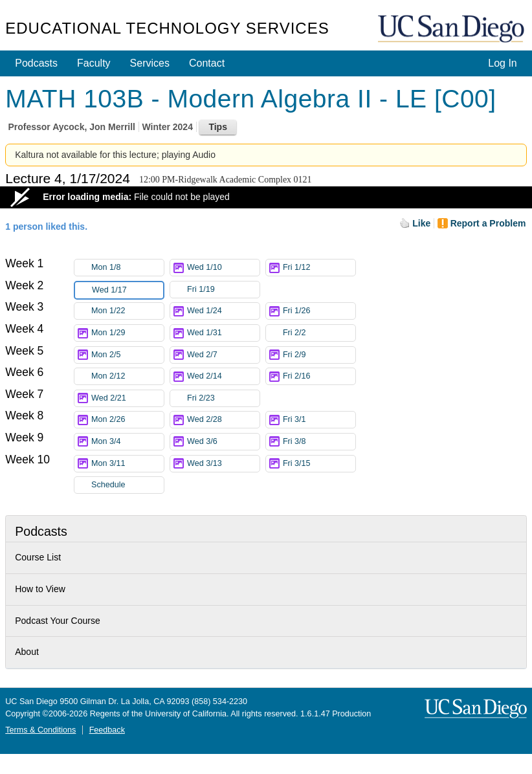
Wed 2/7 (223, 355)
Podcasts (36, 63)
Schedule (108, 485)
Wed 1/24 (223, 311)
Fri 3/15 (319, 464)
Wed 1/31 (223, 333)
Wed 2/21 (127, 398)
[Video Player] (266, 197)
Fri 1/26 (319, 311)
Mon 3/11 (127, 464)
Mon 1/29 (127, 333)
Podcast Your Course (58, 621)
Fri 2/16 (319, 376)
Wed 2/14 (223, 376)
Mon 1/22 (127, 311)
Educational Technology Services (167, 28)
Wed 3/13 (223, 464)
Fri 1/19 (223, 290)
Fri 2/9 (319, 355)
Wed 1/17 (127, 290)
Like (421, 223)
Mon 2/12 (127, 376)
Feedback (107, 730)
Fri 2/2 (319, 333)
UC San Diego (452, 29)
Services (150, 63)
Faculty (94, 63)
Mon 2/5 (127, 355)
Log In (502, 63)
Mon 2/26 (127, 420)
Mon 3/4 (127, 442)
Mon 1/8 (127, 268)
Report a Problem (488, 223)
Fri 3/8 (319, 442)
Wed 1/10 (223, 268)
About (27, 652)
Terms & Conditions (40, 730)
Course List (38, 557)
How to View (40, 589)
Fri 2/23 (223, 398)
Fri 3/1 (319, 420)
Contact (207, 63)
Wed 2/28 (223, 420)
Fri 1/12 (319, 268)
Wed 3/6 (223, 442)
